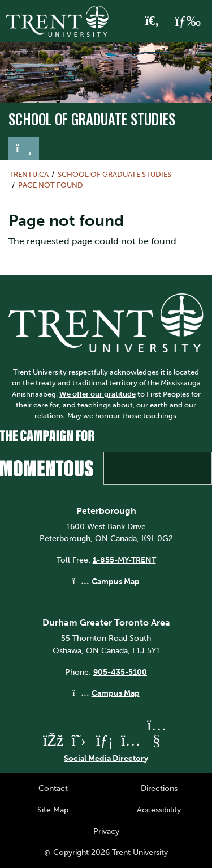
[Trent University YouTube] (157, 740)
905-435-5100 (120, 672)
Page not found (51, 185)
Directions (159, 788)
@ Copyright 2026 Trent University (106, 852)
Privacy (106, 831)
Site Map (53, 810)
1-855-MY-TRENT (124, 560)
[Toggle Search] (152, 22)
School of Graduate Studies (92, 119)
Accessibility (159, 810)
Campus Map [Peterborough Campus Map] (116, 581)
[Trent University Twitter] (79, 740)
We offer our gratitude (98, 394)
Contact (53, 788)
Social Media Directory (106, 758)
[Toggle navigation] (24, 148)
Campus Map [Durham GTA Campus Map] (116, 693)
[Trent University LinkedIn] (105, 740)
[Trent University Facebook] (53, 740)
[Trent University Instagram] (131, 740)
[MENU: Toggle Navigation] (188, 22)
